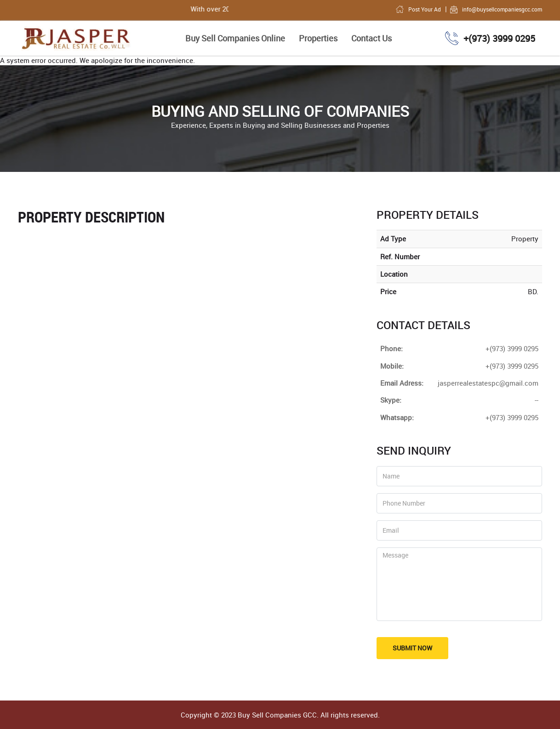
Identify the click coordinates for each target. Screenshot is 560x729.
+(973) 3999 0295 (512, 417)
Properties (318, 38)
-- (537, 400)
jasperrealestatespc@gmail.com (488, 383)
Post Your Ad (418, 9)
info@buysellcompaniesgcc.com (496, 9)
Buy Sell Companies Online (235, 38)
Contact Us (371, 38)
